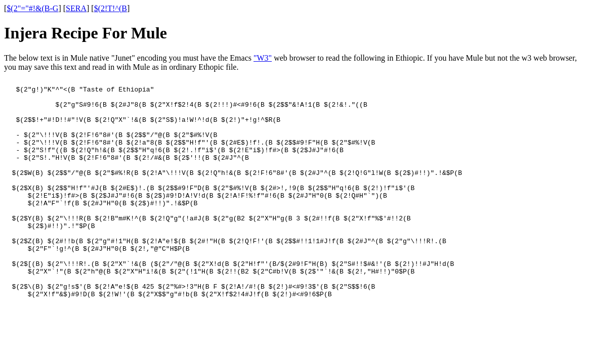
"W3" (263, 58)
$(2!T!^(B (111, 8)
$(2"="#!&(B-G (32, 8)
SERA (76, 8)
